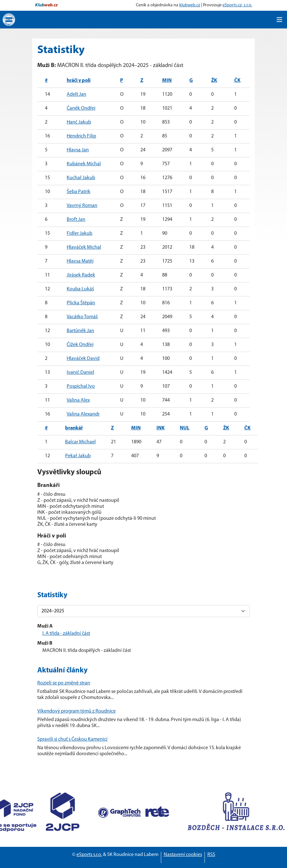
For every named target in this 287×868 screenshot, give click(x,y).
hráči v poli (79, 81)
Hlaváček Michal (84, 247)
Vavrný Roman (82, 206)
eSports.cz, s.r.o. (237, 5)
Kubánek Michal (84, 164)
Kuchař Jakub (81, 178)
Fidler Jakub (79, 234)
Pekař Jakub (78, 456)
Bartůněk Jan (80, 331)
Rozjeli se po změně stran (64, 683)
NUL (185, 428)
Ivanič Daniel (80, 373)
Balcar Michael (80, 442)
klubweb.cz (190, 5)
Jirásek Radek (81, 275)
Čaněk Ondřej (81, 108)
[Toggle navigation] (279, 20)
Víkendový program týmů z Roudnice (76, 711)
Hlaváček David (83, 359)
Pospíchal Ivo (81, 386)
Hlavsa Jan (78, 150)
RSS (211, 855)
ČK (237, 81)
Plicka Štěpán (81, 303)
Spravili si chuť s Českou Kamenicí (72, 739)
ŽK (214, 81)
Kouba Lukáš (80, 289)
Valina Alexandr (83, 414)
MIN (167, 81)
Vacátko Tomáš (82, 317)
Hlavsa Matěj (80, 261)
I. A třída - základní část (66, 634)
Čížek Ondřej (80, 345)
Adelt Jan (76, 94)
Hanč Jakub (79, 122)
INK (161, 428)
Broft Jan (76, 220)
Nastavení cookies (183, 855)
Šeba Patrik (79, 192)
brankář (74, 428)
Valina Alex (78, 400)
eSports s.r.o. (89, 855)
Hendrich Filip (81, 136)
